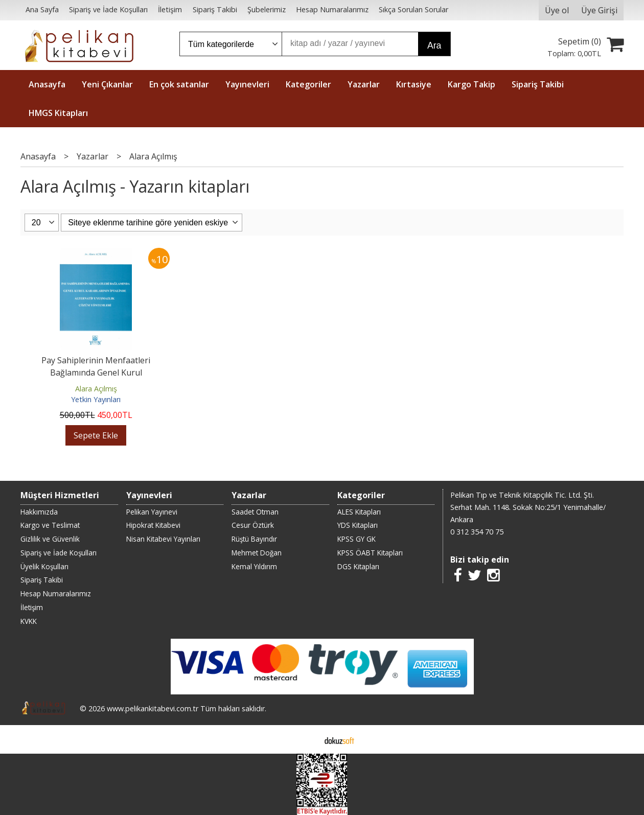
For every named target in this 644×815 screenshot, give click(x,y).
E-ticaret (306, 739)
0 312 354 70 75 (477, 532)
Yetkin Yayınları (96, 399)
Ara (434, 45)
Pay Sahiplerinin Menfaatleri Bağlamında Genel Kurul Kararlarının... (96, 372)
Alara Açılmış (96, 389)
